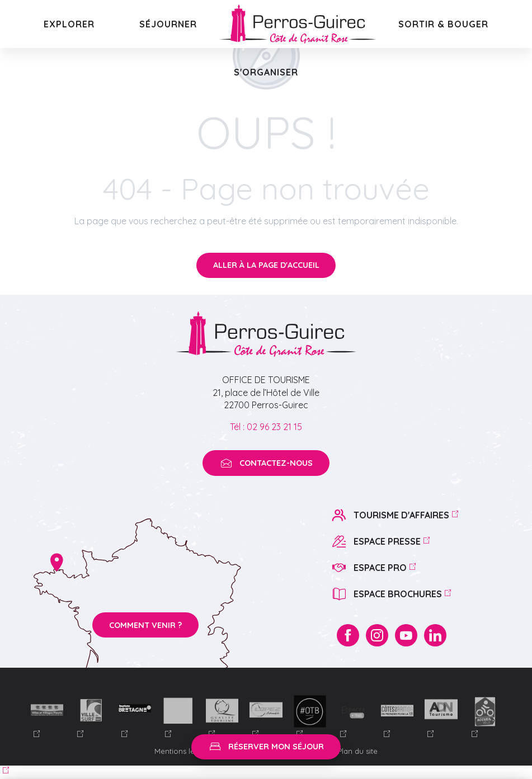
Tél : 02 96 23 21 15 (266, 427)
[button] (69, 24)
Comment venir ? (145, 625)
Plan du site (358, 751)
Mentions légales (185, 751)
